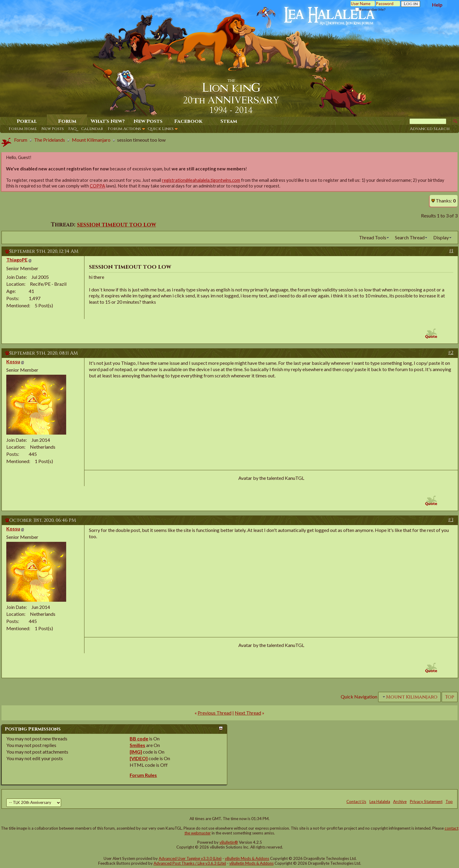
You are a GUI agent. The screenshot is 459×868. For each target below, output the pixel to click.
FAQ (72, 129)
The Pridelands (50, 140)
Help (437, 5)
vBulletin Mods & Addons (247, 858)
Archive (400, 802)
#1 (451, 251)
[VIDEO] (139, 758)
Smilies (137, 745)
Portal (27, 121)
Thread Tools (373, 237)
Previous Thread (215, 713)
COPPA (97, 186)
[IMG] (136, 752)
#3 (451, 520)
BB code (139, 738)
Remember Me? (370, 9)
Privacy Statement (426, 802)
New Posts (53, 129)
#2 (451, 353)
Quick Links (161, 129)
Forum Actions (124, 129)
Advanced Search (430, 129)
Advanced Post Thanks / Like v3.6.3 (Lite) (190, 863)
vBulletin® (229, 842)
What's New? (108, 121)
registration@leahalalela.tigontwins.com (201, 180)
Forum (67, 121)
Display (441, 237)
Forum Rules (143, 775)
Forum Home (23, 129)
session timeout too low (116, 225)
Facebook (188, 121)
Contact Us (356, 802)
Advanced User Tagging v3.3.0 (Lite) (190, 858)
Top (450, 697)
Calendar (92, 129)
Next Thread (248, 713)
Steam (229, 121)
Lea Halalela (380, 802)
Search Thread (410, 237)
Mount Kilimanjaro (91, 140)
